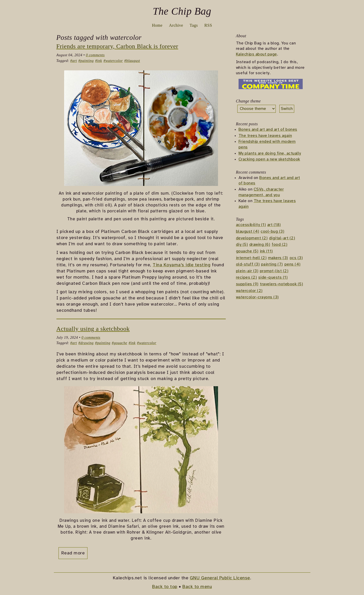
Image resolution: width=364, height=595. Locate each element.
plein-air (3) (247, 271)
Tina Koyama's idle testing (181, 265)
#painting (86, 61)
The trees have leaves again (265, 136)
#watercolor (113, 61)
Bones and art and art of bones (268, 130)
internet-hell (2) (251, 258)
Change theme (248, 101)
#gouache (120, 343)
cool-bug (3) (272, 232)
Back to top (165, 587)
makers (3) (278, 258)
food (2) (279, 245)
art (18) (274, 225)
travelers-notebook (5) (281, 284)
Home (157, 25)
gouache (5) (247, 251)
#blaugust (132, 61)
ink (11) (266, 251)
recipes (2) (247, 278)
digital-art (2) (282, 238)
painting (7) (272, 265)
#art (74, 61)
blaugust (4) (248, 232)
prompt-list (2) (274, 271)
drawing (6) (260, 245)
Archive (176, 25)
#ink (99, 61)
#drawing (86, 343)
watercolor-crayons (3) (257, 298)
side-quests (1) (273, 278)
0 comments (95, 55)
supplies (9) (247, 284)
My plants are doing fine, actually (270, 153)
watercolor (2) (249, 291)
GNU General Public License (220, 578)
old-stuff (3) (248, 265)
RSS (208, 25)
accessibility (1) (251, 225)
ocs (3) (296, 258)
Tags (194, 25)
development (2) (252, 238)
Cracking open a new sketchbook (269, 160)
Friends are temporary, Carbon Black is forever (117, 46)
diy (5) (242, 245)
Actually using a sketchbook (93, 329)
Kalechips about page (257, 54)
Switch (287, 109)
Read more (73, 553)
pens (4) (293, 265)
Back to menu (197, 587)
